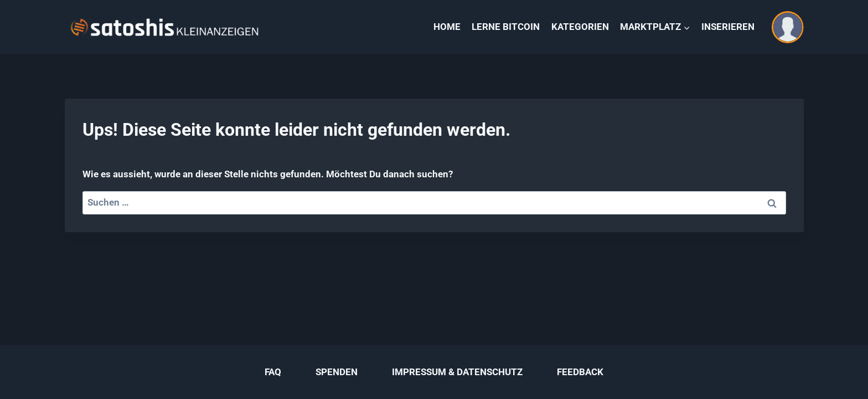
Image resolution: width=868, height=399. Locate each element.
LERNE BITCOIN (506, 27)
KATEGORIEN (580, 27)
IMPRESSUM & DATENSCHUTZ (457, 372)
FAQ (273, 372)
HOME (447, 27)
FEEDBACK (580, 372)
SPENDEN (337, 372)
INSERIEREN (728, 27)
